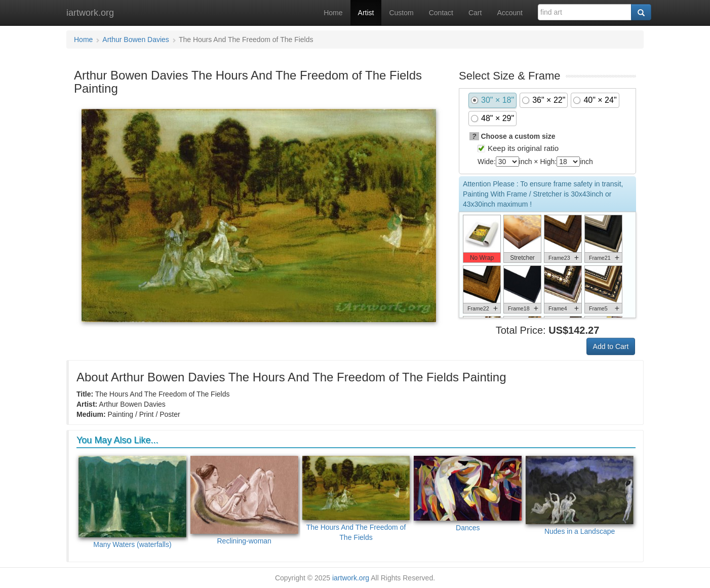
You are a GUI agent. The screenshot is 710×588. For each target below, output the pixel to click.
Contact (441, 13)
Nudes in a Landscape (580, 496)
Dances (468, 494)
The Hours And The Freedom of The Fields (356, 499)
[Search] (641, 12)
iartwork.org (90, 13)
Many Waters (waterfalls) (132, 502)
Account (510, 13)
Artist (366, 13)
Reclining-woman (244, 500)
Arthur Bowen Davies (136, 40)
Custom (401, 13)
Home (333, 13)
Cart (475, 13)
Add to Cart (611, 346)
